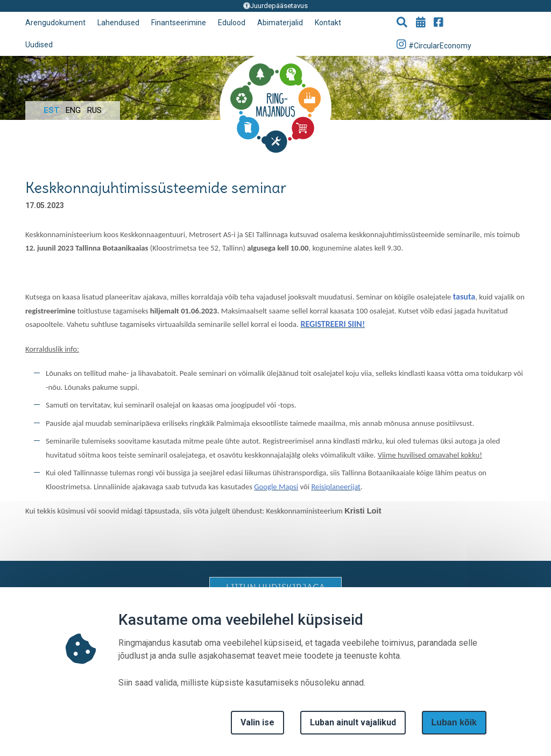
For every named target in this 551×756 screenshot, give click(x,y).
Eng (73, 110)
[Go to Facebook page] (439, 23)
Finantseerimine (179, 23)
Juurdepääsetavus (275, 6)
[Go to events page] (421, 23)
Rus (94, 110)
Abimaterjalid (280, 23)
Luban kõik (454, 722)
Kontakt (328, 23)
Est (51, 110)
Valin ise (257, 722)
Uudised (39, 45)
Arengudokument (55, 23)
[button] (402, 23)
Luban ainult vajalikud (353, 722)
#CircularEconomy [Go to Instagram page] (434, 44)
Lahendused (118, 23)
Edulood (232, 23)
